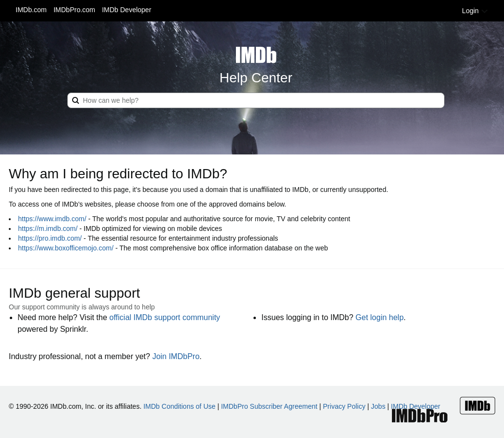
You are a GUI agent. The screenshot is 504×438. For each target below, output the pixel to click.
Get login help (379, 317)
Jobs (378, 406)
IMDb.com (31, 10)
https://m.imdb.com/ (48, 229)
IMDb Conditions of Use (179, 406)
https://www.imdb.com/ (52, 219)
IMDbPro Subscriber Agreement (269, 406)
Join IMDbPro (176, 356)
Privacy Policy (344, 406)
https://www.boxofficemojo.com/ (66, 248)
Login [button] (475, 11)
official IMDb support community (165, 317)
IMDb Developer (126, 10)
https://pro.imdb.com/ (50, 238)
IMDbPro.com (75, 10)
